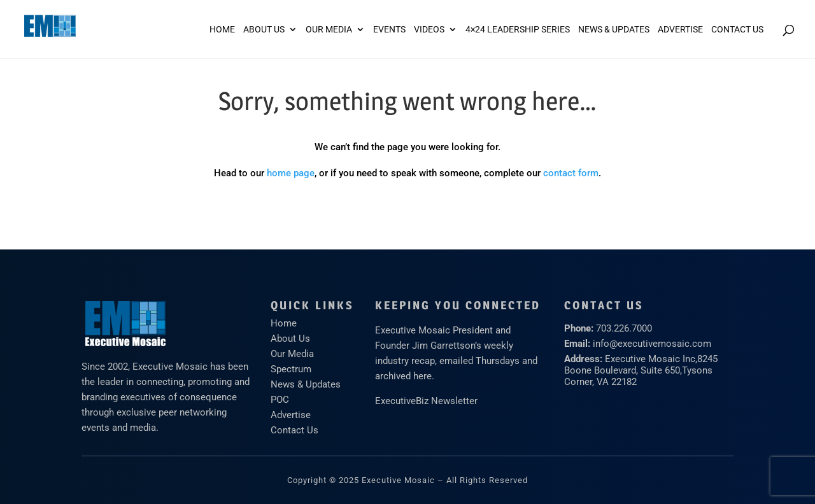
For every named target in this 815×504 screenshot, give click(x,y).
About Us (264, 30)
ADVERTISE (680, 30)
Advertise (291, 415)
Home (222, 30)
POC (280, 400)
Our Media (329, 30)
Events (389, 30)
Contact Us (737, 30)
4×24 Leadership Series (518, 30)
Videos (429, 30)
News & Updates (614, 30)
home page (291, 173)
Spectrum (291, 369)
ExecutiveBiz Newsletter (426, 401)
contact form (571, 173)
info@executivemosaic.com (652, 344)
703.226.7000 (624, 328)
